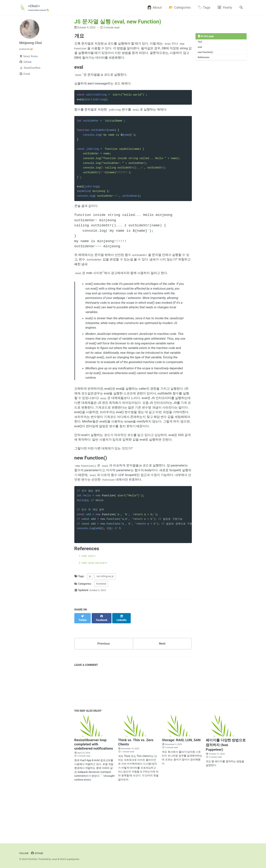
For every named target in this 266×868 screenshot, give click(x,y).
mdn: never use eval (93, 620)
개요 (200, 43)
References (204, 59)
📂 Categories (178, 8)
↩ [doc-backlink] (94, 613)
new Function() (206, 54)
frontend (101, 641)
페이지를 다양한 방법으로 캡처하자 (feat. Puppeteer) (226, 800)
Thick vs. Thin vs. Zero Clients (136, 797)
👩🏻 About (153, 8)
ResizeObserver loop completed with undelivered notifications (94, 800)
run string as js (105, 634)
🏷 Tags (203, 8)
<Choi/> (40, 8)
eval (200, 48)
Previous (104, 698)
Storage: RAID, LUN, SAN (181, 795)
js (90, 634)
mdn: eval (87, 613)
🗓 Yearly (223, 8)
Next (162, 698)
